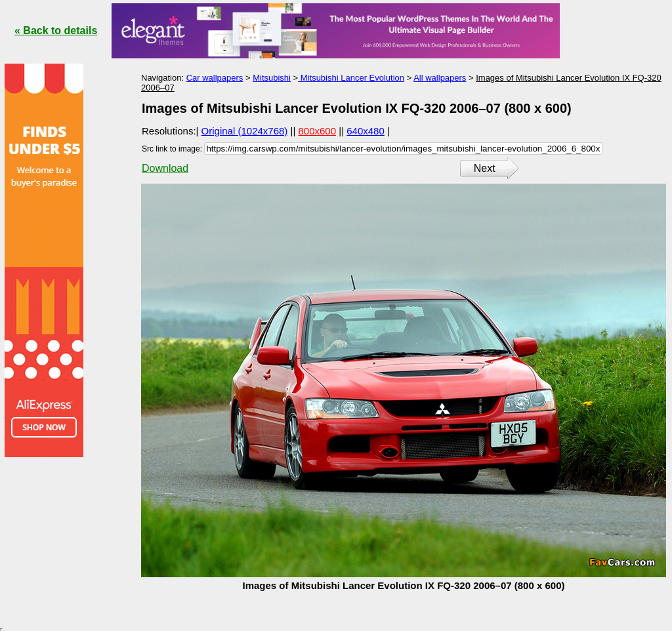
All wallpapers (440, 78)
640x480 (366, 131)
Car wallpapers (215, 78)
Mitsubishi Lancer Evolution (351, 78)
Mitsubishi (272, 78)
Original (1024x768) (245, 131)
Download (165, 168)
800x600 (318, 131)
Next (485, 168)
